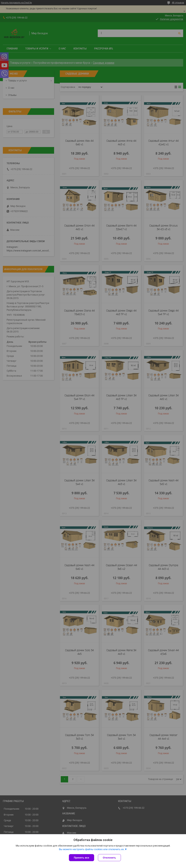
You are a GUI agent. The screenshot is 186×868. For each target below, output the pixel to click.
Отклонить (109, 858)
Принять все (82, 858)
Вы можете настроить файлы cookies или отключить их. (92, 849)
